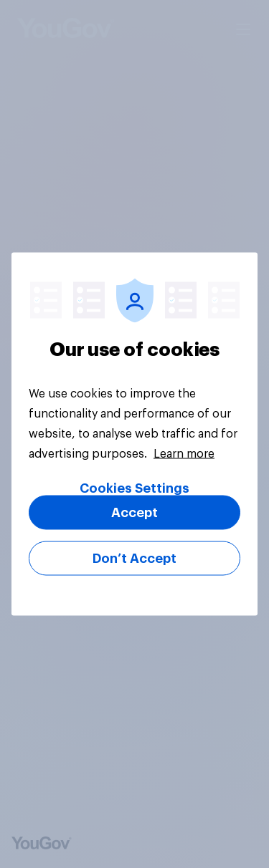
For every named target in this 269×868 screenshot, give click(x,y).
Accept (134, 513)
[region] (134, 434)
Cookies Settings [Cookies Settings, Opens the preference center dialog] (134, 488)
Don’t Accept (134, 559)
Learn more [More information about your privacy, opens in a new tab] (184, 454)
